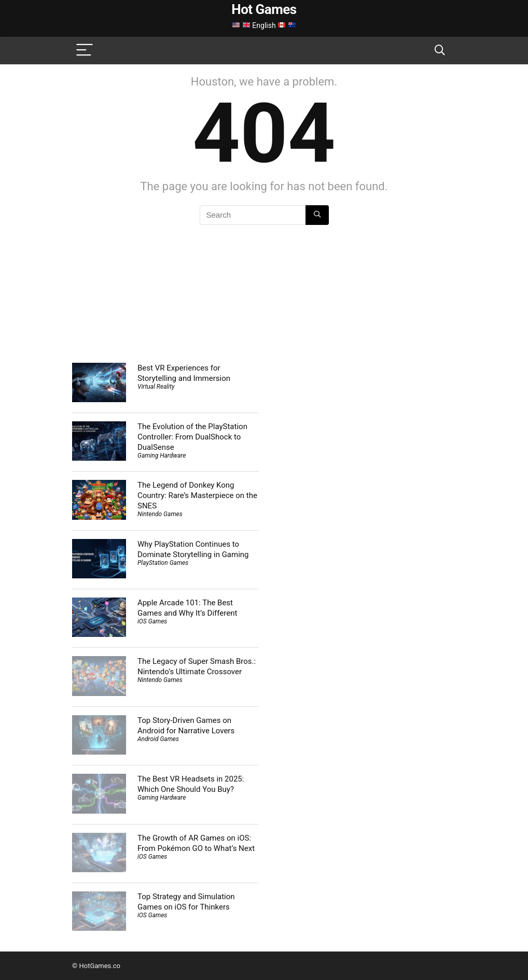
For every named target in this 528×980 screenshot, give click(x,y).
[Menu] (85, 51)
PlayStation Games (163, 563)
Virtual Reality (156, 387)
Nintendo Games (160, 514)
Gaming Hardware (162, 456)
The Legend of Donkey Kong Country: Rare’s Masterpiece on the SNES (197, 495)
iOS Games (152, 621)
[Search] (440, 51)
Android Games (158, 739)
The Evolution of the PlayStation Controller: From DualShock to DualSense (192, 437)
